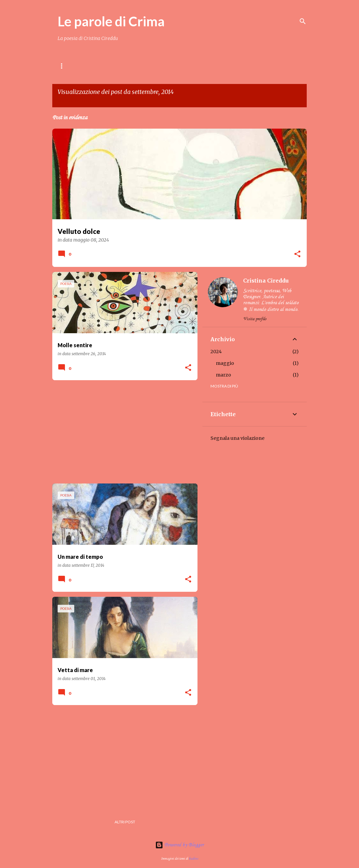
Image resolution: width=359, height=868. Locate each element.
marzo (223, 375)
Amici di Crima (204, 66)
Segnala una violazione (237, 438)
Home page (69, 66)
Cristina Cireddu (266, 281)
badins (193, 859)
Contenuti (108, 66)
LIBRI (141, 66)
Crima (167, 66)
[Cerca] (303, 21)
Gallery (244, 66)
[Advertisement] (122, 432)
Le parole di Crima (111, 21)
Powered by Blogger (179, 845)
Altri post (125, 822)
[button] (297, 255)
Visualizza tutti (74, 101)
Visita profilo (255, 319)
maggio (225, 363)
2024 (216, 352)
